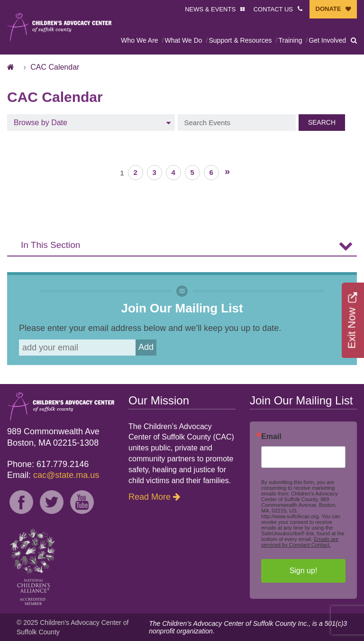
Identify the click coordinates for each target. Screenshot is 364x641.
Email (271, 437)
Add (146, 347)
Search (322, 122)
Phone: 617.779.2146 (48, 464)
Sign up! (304, 571)
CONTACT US (273, 9)
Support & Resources (240, 40)
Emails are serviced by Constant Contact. (300, 542)
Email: (53, 475)
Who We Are (139, 40)
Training (290, 40)
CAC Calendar (55, 67)
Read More (150, 497)
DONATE (328, 9)
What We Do (183, 40)
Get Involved (327, 40)
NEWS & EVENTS (210, 9)
